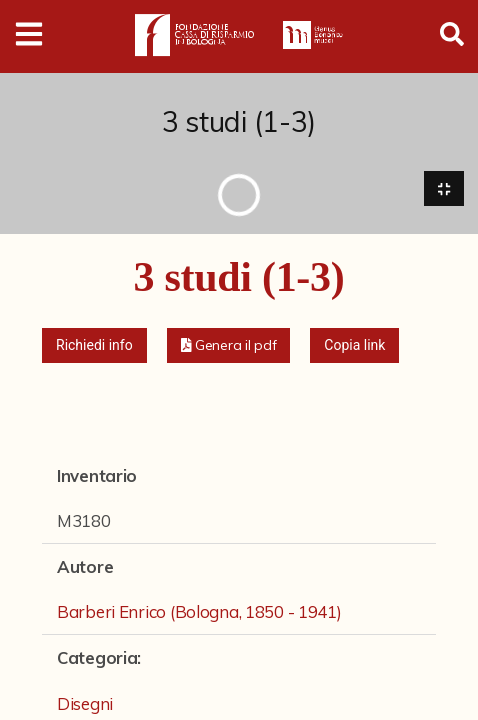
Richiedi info (94, 345)
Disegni (85, 703)
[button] (229, 345)
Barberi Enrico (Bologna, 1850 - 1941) (199, 611)
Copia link (354, 345)
